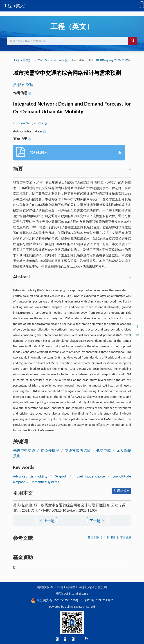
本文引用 (126, 537)
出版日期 (109, 537)
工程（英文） (16, 6)
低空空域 (103, 451)
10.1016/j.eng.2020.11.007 (113, 60)
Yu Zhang (40, 123)
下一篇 (97, 521)
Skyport (61, 476)
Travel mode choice (90, 476)
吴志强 (19, 85)
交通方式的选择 (78, 451)
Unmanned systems (45, 482)
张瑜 (30, 85)
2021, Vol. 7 (45, 60)
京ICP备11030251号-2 (98, 600)
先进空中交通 (24, 451)
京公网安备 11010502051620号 (55, 600)
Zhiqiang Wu (23, 123)
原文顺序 (93, 537)
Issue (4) (63, 60)
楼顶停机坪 (50, 451)
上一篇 (47, 521)
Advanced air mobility (30, 476)
